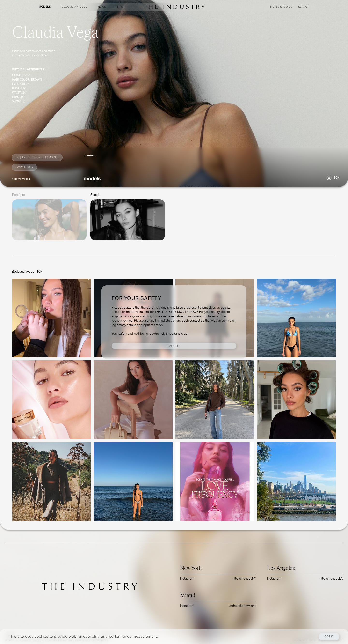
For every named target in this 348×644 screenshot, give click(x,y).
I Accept (174, 346)
